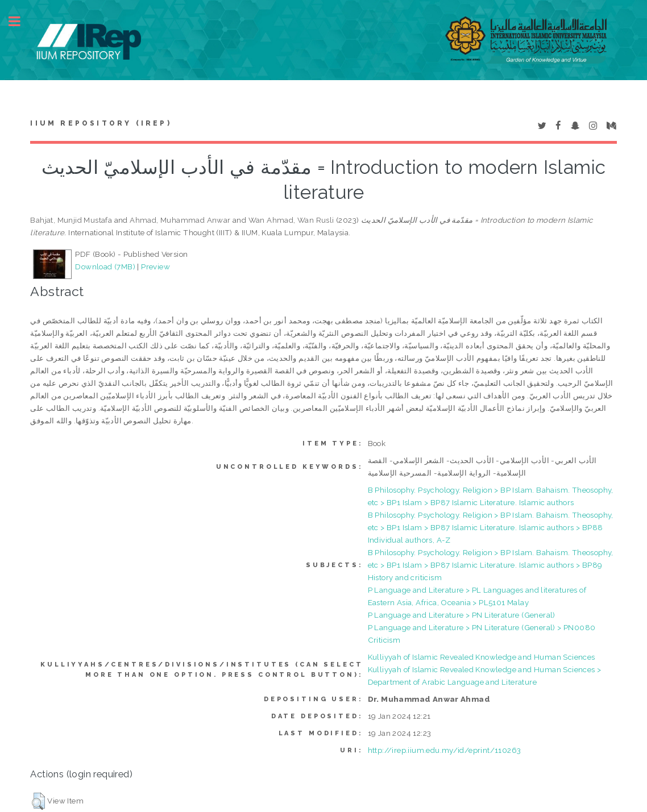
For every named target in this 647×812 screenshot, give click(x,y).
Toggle (20, 21)
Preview (155, 266)
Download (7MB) (105, 266)
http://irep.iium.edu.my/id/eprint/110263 (445, 750)
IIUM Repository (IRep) (101, 123)
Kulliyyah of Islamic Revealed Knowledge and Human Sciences (482, 657)
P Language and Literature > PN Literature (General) (462, 615)
